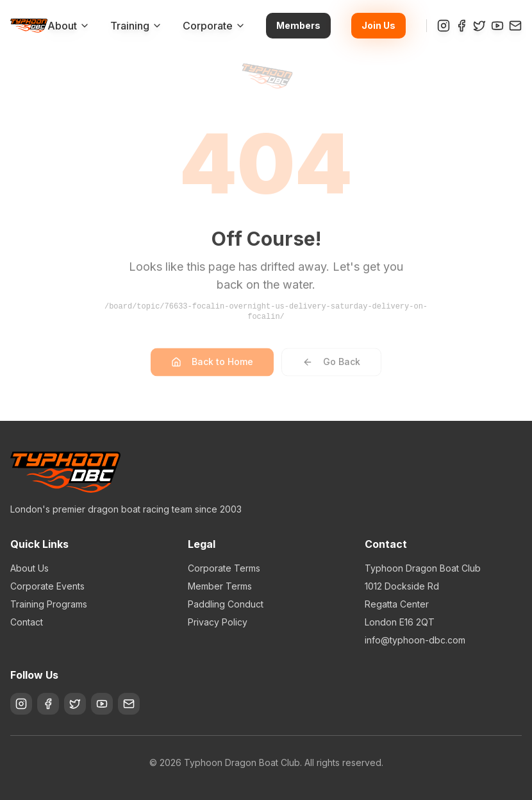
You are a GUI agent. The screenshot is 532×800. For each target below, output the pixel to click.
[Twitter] (479, 26)
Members (298, 25)
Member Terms (220, 586)
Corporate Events (47, 586)
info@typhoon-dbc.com (415, 640)
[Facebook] (461, 26)
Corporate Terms (224, 568)
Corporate (214, 26)
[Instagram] (444, 26)
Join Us (378, 25)
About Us (29, 568)
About (69, 26)
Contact (27, 622)
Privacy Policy (218, 622)
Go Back (331, 367)
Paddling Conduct (226, 604)
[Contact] (515, 26)
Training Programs (49, 604)
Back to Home (212, 367)
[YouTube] (497, 26)
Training (136, 26)
